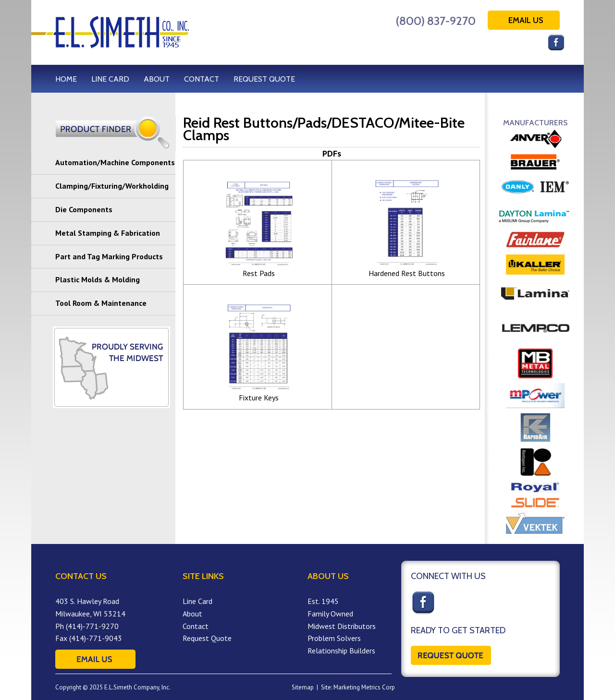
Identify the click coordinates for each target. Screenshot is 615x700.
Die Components (84, 209)
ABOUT (157, 79)
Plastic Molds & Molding (98, 279)
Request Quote (207, 638)
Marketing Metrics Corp (364, 687)
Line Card (197, 601)
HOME (66, 79)
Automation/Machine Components (115, 162)
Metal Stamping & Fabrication (108, 233)
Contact (196, 626)
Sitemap (303, 687)
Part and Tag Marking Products (109, 256)
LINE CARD (110, 79)
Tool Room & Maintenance (101, 303)
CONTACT (202, 79)
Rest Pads (259, 273)
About (192, 614)
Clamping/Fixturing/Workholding (112, 186)
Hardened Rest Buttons (407, 273)
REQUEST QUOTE (264, 79)
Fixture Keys (259, 398)
